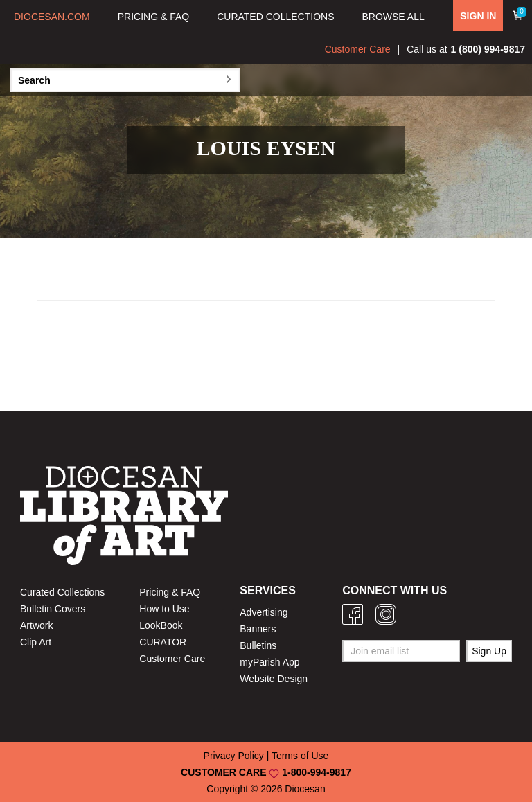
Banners (258, 629)
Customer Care (358, 49)
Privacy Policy (234, 756)
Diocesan (305, 789)
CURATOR (163, 642)
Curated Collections (62, 592)
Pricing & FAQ (170, 592)
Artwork (36, 625)
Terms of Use (300, 756)
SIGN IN (478, 16)
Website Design (274, 679)
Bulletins (258, 645)
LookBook (161, 625)
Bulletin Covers (53, 609)
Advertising (264, 612)
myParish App (269, 662)
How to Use (164, 609)
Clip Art (36, 642)
